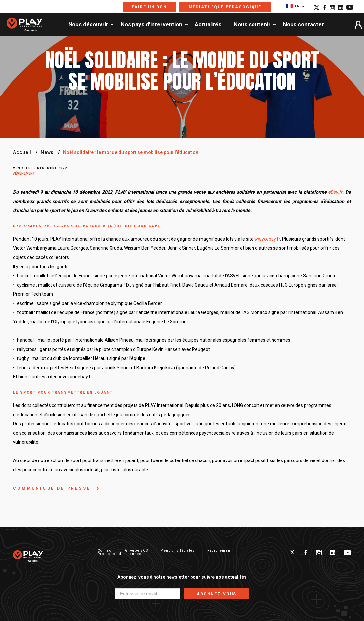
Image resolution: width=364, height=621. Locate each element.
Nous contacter (303, 25)
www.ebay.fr (267, 239)
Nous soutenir (252, 25)
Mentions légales (178, 551)
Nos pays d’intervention (152, 25)
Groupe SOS (137, 551)
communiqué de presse (53, 488)
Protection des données (121, 554)
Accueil (22, 152)
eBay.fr (335, 192)
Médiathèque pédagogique (225, 7)
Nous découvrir (88, 25)
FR (292, 6)
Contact (105, 551)
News (47, 152)
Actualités (208, 25)
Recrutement (220, 551)
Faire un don (149, 7)
